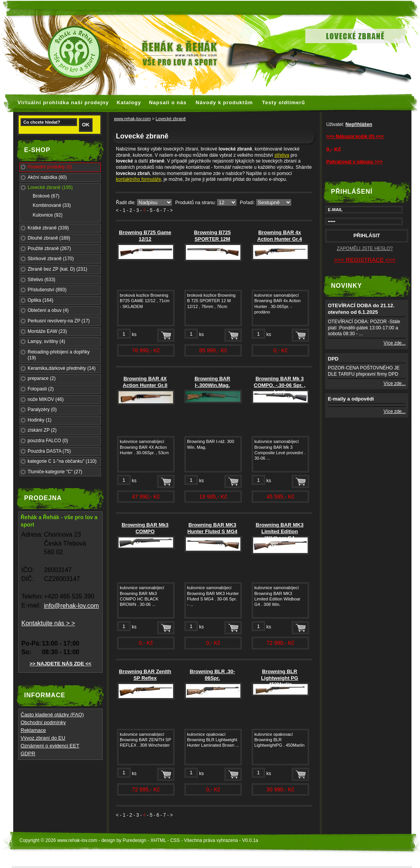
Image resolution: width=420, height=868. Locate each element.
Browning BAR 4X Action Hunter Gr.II (145, 382)
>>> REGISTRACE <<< (365, 260)
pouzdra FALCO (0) (48, 441)
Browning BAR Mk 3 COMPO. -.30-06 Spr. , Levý (280, 385)
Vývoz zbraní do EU (43, 738)
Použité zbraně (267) (49, 248)
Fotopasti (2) (41, 389)
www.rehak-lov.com (132, 119)
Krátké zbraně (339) (48, 228)
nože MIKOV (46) (46, 399)
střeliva (282, 155)
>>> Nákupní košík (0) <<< (355, 136)
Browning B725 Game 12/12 (145, 236)
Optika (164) (40, 300)
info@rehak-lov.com (71, 606)
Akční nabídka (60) (47, 177)
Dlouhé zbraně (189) (49, 238)
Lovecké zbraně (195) (50, 187)
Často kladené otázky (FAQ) (52, 715)
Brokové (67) (46, 196)
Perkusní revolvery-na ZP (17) (59, 321)
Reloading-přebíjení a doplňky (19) (59, 355)
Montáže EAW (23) (47, 331)
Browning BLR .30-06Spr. (212, 675)
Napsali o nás (168, 102)
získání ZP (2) (42, 430)
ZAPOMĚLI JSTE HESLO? (365, 248)
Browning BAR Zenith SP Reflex (145, 675)
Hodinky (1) (39, 420)
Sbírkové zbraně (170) (51, 259)
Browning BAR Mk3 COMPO (145, 528)
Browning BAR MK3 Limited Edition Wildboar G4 (280, 531)
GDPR (28, 753)
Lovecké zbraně (171, 119)
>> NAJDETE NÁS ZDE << (60, 664)
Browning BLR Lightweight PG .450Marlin (279, 678)
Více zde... (395, 343)
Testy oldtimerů (284, 102)
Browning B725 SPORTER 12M (213, 236)
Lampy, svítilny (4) (46, 341)
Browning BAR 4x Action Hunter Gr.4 (280, 236)
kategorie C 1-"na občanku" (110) (62, 461)
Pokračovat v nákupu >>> (354, 162)
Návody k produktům (224, 102)
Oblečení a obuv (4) (48, 310)
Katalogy (129, 102)
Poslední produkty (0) (50, 167)
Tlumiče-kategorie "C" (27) (55, 472)
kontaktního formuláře (138, 179)
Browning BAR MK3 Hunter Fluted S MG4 (213, 528)
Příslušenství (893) (47, 290)
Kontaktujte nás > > (48, 623)
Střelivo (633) (41, 280)
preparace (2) (42, 378)
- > (170, 210)
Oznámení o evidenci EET (50, 746)
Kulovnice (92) (48, 215)
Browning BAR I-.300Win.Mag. (212, 382)
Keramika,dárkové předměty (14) (62, 368)
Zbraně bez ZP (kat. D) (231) (57, 269)
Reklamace (33, 730)
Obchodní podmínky (43, 722)
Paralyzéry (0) (42, 409)
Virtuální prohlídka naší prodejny (63, 102)
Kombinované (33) (52, 205)
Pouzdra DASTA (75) (49, 451)
